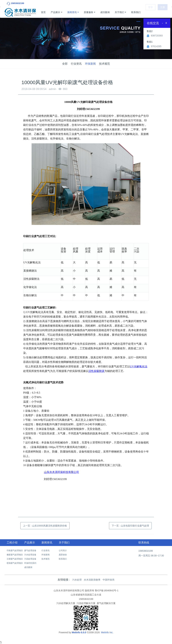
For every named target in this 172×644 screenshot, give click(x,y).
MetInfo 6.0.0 (79, 632)
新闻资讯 (72, 12)
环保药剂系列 (30, 563)
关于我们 (119, 12)
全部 (65, 64)
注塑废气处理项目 (15, 559)
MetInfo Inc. (107, 632)
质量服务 (89, 12)
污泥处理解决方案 (86, 603)
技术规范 (104, 64)
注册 (163, 12)
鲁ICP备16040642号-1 (107, 590)
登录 (150, 12)
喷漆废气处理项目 (15, 563)
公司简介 (63, 551)
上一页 (45, 526)
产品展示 (55, 12)
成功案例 (105, 12)
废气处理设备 (30, 551)
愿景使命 (63, 555)
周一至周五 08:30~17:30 (151, 556)
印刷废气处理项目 (15, 551)
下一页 (130, 526)
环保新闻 (90, 64)
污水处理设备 (30, 555)
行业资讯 (76, 64)
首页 (43, 12)
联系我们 (136, 12)
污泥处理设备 (30, 559)
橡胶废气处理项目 (15, 555)
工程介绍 (12, 543)
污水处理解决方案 (66, 603)
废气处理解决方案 (106, 603)
